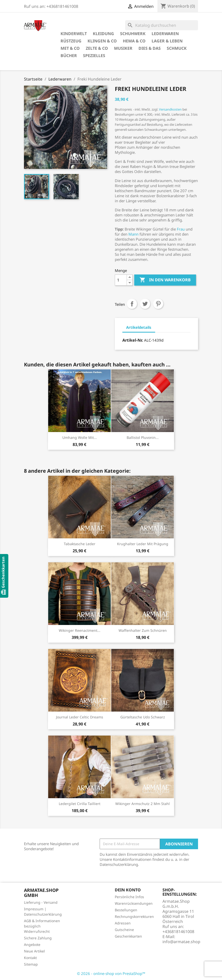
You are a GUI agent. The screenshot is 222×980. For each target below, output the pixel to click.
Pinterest (158, 304)
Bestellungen (126, 910)
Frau (181, 229)
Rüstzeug (71, 41)
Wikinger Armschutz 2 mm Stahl (143, 804)
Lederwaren (165, 34)
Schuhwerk (133, 34)
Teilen (132, 304)
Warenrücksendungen (134, 903)
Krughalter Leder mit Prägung (143, 544)
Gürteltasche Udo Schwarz (143, 717)
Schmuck (177, 48)
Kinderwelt (74, 34)
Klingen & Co (102, 41)
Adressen (123, 923)
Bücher (69, 56)
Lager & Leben (167, 41)
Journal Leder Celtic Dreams (80, 717)
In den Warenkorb (165, 280)
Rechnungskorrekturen (134, 916)
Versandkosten (170, 109)
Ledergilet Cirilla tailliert (80, 804)
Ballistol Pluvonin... (143, 437)
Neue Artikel (34, 951)
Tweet (145, 304)
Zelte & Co (97, 48)
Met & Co (70, 48)
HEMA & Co (134, 41)
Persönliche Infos (129, 897)
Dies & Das (150, 48)
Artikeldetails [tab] (139, 327)
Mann (133, 234)
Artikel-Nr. (133, 340)
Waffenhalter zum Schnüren (143, 630)
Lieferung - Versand (41, 902)
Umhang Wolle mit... (80, 437)
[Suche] (162, 25)
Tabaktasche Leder (80, 544)
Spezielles (94, 56)
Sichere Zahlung (38, 938)
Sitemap (31, 964)
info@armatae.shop (181, 942)
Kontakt (30, 958)
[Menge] (121, 280)
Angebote (32, 945)
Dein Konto (128, 890)
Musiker (123, 48)
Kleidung (103, 34)
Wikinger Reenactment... (80, 630)
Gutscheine (124, 930)
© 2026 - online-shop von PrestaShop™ (111, 973)
